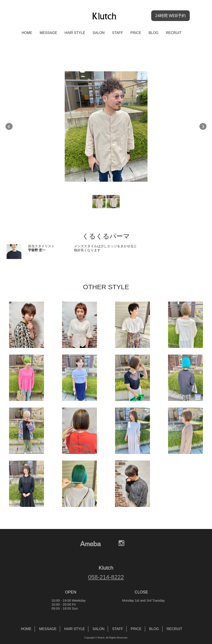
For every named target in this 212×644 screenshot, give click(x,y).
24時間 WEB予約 (170, 16)
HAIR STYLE (75, 33)
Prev (9, 127)
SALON (98, 33)
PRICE (136, 33)
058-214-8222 (106, 577)
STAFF (117, 33)
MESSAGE (48, 33)
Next (203, 127)
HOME (27, 33)
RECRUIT (174, 33)
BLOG (153, 33)
